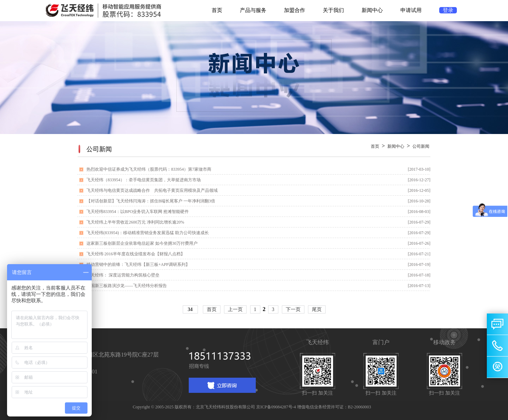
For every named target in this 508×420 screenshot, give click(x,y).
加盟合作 (295, 10)
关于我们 (333, 10)
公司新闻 (421, 146)
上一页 (235, 309)
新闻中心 (372, 10)
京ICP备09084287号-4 (276, 407)
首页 (217, 10)
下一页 (293, 309)
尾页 (317, 309)
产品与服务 (253, 10)
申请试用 (411, 10)
